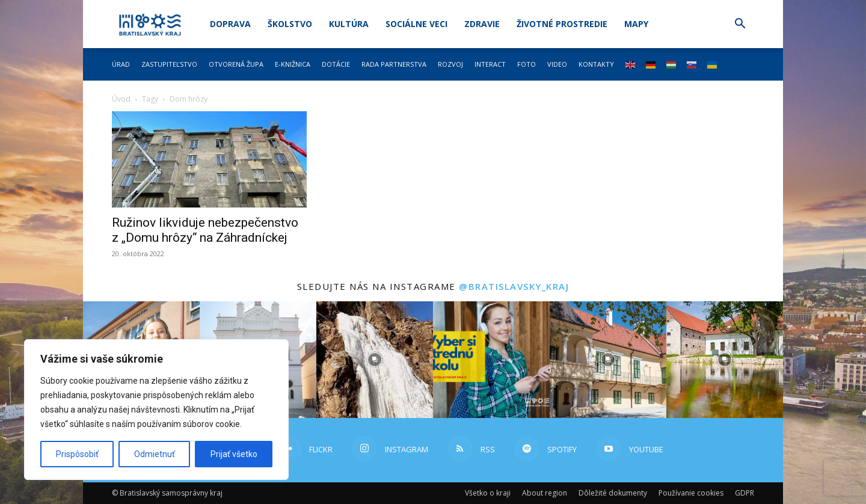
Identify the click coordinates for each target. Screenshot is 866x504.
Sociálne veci (416, 24)
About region (545, 493)
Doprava (230, 24)
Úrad (121, 64)
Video (557, 64)
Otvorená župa (236, 64)
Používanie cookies (691, 493)
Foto (527, 64)
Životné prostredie (562, 24)
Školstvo (290, 24)
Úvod (121, 99)
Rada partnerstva (394, 64)
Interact (490, 64)
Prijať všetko (234, 454)
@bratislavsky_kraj (514, 286)
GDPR (745, 493)
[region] (156, 410)
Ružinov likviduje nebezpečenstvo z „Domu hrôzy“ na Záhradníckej (205, 230)
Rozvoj (450, 64)
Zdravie (482, 24)
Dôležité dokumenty (613, 493)
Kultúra (349, 24)
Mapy (636, 24)
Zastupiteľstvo (169, 64)
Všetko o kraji (488, 493)
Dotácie (336, 64)
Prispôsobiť (77, 454)
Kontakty (596, 64)
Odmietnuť (155, 454)
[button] (740, 25)
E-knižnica (293, 64)
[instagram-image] (375, 360)
